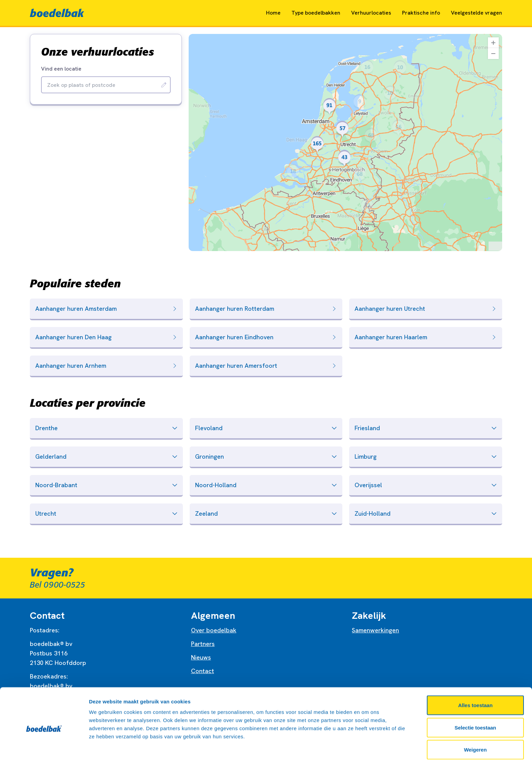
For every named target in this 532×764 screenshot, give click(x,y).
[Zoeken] (164, 85)
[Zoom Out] (493, 54)
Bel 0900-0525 (58, 585)
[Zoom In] (493, 43)
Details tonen (367, 751)
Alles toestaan (475, 680)
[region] (345, 142)
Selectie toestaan (476, 703)
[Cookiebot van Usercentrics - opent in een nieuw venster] (44, 751)
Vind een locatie (61, 69)
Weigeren (475, 725)
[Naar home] (57, 13)
